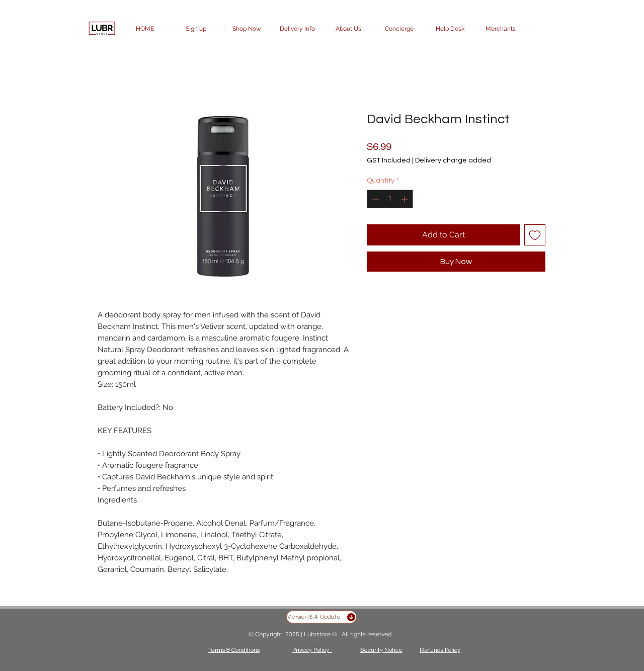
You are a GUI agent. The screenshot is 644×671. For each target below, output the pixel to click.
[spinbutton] (390, 199)
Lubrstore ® (321, 634)
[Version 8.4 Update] (321, 617)
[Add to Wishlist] (535, 235)
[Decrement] (375, 199)
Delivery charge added (453, 160)
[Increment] (405, 199)
